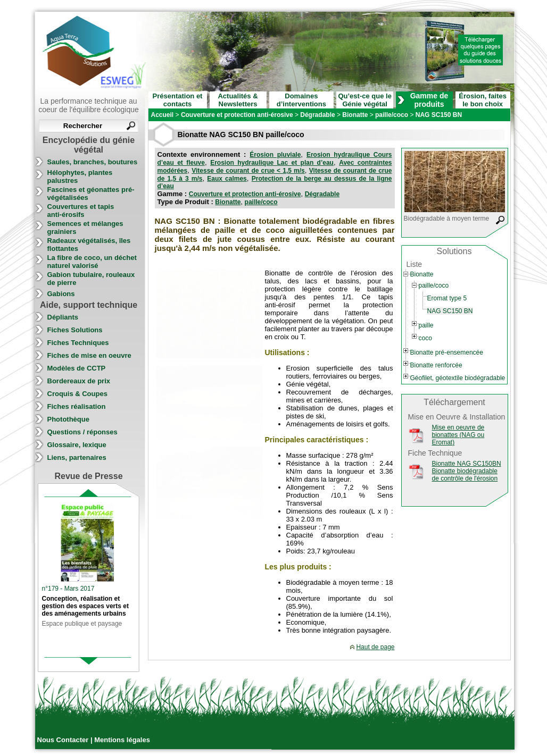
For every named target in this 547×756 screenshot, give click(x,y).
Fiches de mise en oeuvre (89, 355)
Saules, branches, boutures (93, 162)
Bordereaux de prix (79, 381)
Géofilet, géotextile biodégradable (458, 378)
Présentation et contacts (178, 100)
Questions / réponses (82, 432)
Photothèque (68, 419)
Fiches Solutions (75, 330)
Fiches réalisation (77, 406)
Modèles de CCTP (77, 368)
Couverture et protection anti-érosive (245, 194)
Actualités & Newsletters (238, 100)
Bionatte (228, 202)
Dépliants (63, 317)
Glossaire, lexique (77, 445)
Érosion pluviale (275, 155)
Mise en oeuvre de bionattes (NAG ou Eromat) (458, 435)
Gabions (61, 294)
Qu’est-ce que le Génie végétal (364, 100)
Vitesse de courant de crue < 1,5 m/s (248, 171)
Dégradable (322, 194)
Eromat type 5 (447, 298)
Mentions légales (122, 740)
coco (425, 338)
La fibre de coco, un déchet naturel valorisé (92, 262)
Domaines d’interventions (301, 100)
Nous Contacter (64, 740)
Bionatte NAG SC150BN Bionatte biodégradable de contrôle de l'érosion (467, 471)
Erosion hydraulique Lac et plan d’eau (272, 163)
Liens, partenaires (77, 457)
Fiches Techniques (78, 343)
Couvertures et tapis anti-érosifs (81, 211)
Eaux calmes (227, 179)
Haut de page (375, 647)
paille (426, 325)
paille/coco (261, 202)
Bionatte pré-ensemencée (447, 352)
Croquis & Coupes (77, 394)
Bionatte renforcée (436, 365)
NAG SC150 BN (450, 311)
